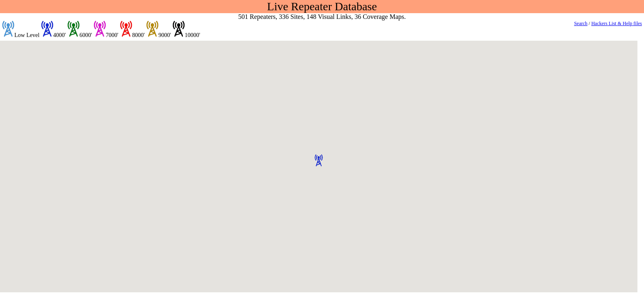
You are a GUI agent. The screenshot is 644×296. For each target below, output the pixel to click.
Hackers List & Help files (617, 23)
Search (581, 23)
